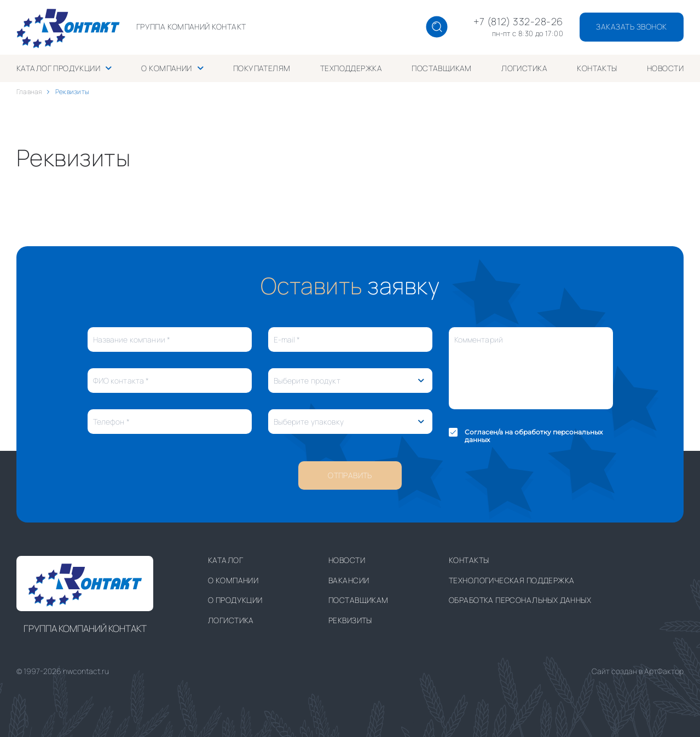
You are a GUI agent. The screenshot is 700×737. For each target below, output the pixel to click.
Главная (29, 92)
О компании (166, 68)
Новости (665, 68)
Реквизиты (350, 620)
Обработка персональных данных (520, 600)
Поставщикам (442, 68)
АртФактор (664, 671)
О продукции (235, 600)
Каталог (225, 560)
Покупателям (262, 68)
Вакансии (349, 580)
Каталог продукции (58, 68)
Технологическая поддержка (512, 580)
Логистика (524, 68)
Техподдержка (351, 68)
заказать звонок (631, 27)
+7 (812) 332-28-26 (518, 22)
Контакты (597, 68)
